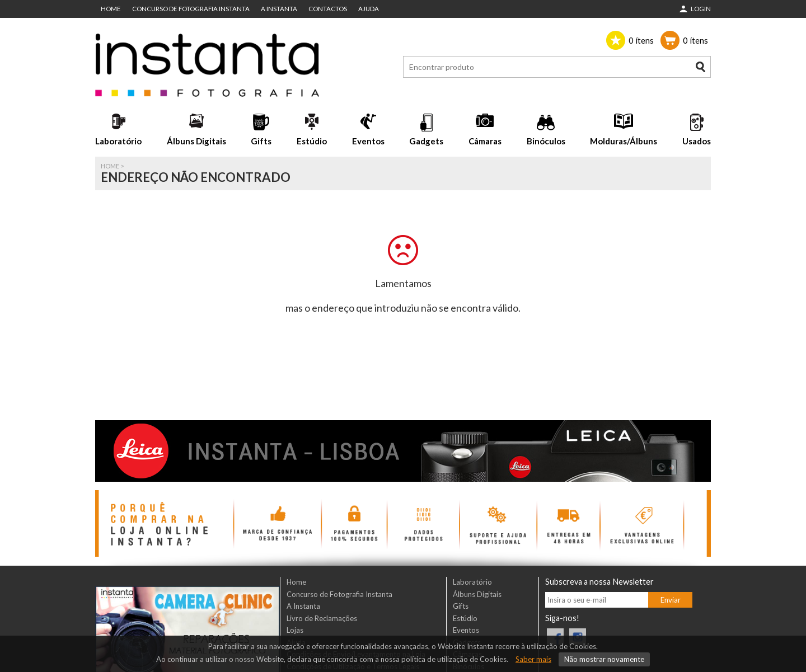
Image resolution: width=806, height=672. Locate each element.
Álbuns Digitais (196, 141)
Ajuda (369, 9)
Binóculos (546, 141)
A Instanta (279, 9)
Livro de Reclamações (322, 618)
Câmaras (485, 141)
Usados (697, 141)
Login (701, 9)
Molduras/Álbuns (624, 141)
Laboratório (118, 141)
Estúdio (312, 141)
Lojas (295, 630)
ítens (641, 40)
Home (111, 9)
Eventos (368, 141)
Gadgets (426, 141)
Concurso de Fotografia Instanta (191, 9)
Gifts (261, 141)
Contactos (328, 9)
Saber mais (533, 659)
